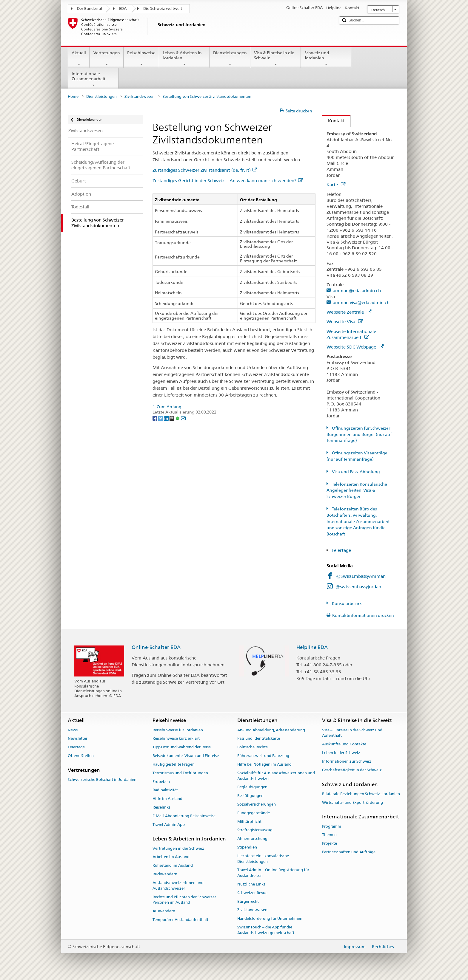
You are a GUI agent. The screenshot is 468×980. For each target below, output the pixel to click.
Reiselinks (161, 807)
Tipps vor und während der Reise (182, 747)
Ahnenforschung (252, 839)
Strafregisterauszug (255, 830)
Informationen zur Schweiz (347, 761)
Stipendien (247, 847)
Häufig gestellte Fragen (174, 764)
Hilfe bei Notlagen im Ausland (264, 764)
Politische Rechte (253, 747)
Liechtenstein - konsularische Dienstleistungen (263, 859)
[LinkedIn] (167, 418)
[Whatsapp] (178, 418)
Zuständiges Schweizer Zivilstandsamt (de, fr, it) (205, 170)
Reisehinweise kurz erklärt (176, 739)
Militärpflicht (249, 822)
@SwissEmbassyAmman (361, 576)
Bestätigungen (250, 796)
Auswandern (164, 911)
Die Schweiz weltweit (163, 8)
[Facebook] (155, 418)
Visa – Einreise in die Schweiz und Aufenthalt (352, 733)
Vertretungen (106, 58)
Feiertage (341, 550)
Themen (329, 835)
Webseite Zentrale (349, 312)
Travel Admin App (169, 825)
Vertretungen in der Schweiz (178, 848)
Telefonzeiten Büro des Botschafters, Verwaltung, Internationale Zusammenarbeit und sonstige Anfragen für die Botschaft (358, 521)
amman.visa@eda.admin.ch (361, 302)
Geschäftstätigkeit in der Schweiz (352, 770)
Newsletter (78, 739)
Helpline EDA (312, 647)
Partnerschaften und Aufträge (349, 852)
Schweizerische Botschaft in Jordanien (102, 779)
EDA (123, 8)
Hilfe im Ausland (167, 799)
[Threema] (172, 418)
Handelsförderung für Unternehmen (270, 919)
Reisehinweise (141, 58)
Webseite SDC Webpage (355, 347)
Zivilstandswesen (140, 96)
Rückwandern (165, 874)
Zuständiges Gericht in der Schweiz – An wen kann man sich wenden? (228, 181)
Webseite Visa (345, 322)
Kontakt (334, 121)
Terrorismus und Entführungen (180, 773)
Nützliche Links (251, 884)
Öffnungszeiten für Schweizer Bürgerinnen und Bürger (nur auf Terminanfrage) (359, 434)
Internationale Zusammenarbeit (93, 79)
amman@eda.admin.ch (357, 291)
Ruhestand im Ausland (173, 866)
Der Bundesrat (90, 8)
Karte (336, 185)
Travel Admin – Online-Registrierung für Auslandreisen (273, 873)
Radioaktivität (165, 790)
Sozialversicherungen (257, 804)
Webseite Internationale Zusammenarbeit (351, 334)
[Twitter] (161, 418)
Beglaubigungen (252, 787)
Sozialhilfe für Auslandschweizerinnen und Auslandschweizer (276, 776)
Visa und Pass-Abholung (355, 472)
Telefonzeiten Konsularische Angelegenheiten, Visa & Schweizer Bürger (357, 490)
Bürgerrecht (248, 901)
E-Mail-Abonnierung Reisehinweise (184, 816)
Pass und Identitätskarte (259, 739)
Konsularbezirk (346, 603)
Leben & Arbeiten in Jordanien (184, 58)
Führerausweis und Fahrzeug (263, 756)
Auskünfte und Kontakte (344, 744)
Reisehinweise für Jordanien (178, 730)
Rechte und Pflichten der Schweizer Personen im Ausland (184, 900)
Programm (332, 826)
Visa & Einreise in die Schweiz (276, 58)
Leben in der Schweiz (341, 753)
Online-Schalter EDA (156, 647)
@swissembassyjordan (358, 587)
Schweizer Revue (252, 893)
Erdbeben (161, 782)
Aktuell (79, 58)
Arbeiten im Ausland (171, 857)
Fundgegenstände (254, 813)
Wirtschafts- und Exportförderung (352, 802)
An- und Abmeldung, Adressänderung (271, 730)
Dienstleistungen (230, 58)
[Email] (183, 418)
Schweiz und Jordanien (326, 58)
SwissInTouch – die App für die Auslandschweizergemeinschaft (266, 930)
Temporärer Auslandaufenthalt (180, 920)
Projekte (330, 844)
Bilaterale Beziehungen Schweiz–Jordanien (361, 794)
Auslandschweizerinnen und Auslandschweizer (178, 885)
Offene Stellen (81, 756)
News (73, 730)
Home (73, 96)
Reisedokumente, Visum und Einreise (186, 756)
